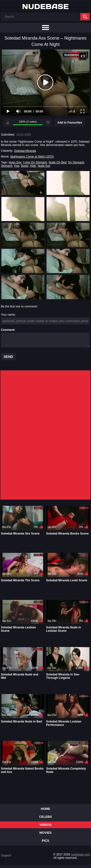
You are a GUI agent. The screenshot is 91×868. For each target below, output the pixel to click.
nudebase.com (81, 854)
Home (45, 809)
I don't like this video (48, 123)
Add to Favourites (70, 123)
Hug (17, 166)
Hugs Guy (15, 162)
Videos (45, 825)
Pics (45, 841)
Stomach (7, 166)
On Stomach (76, 162)
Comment (8, 330)
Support (6, 855)
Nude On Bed (58, 162)
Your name (8, 315)
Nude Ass (44, 166)
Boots (25, 166)
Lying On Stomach (35, 162)
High (33, 166)
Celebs (45, 817)
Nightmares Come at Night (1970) (32, 157)
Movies (45, 833)
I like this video (8, 123)
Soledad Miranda (25, 151)
